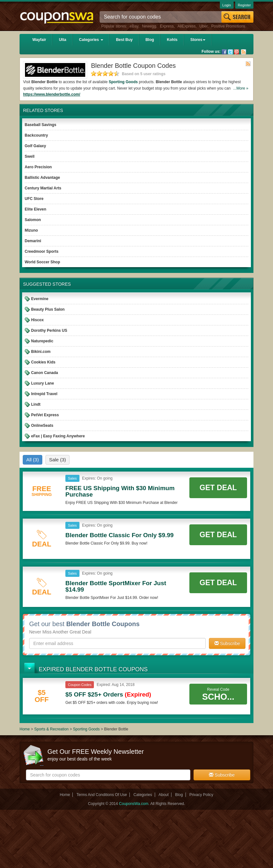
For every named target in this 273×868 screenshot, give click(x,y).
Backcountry (36, 135)
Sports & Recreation (51, 729)
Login (227, 5)
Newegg (149, 26)
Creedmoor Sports (41, 251)
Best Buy (124, 40)
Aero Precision (38, 167)
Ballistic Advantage (42, 178)
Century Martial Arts (43, 188)
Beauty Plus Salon (48, 309)
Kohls (172, 40)
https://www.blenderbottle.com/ (52, 94)
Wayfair (39, 40)
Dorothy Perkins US (49, 330)
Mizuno (31, 230)
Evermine (40, 299)
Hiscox (37, 320)
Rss (244, 52)
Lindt (36, 404)
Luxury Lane (42, 383)
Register (244, 5)
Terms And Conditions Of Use (102, 795)
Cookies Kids (43, 362)
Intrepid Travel (44, 394)
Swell (30, 156)
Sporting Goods (87, 729)
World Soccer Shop (42, 262)
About (164, 795)
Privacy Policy (201, 795)
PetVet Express (45, 415)
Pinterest (236, 52)
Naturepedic (42, 341)
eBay (134, 26)
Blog (150, 40)
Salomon (33, 220)
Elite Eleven (35, 209)
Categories (91, 40)
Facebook (224, 52)
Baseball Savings (41, 125)
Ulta (63, 40)
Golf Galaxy (35, 146)
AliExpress (187, 26)
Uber (203, 26)
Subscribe (227, 643)
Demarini (33, 241)
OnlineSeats (42, 426)
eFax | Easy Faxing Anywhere (58, 436)
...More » (241, 88)
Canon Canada (45, 373)
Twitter (230, 52)
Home (25, 729)
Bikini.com (41, 352)
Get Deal (218, 488)
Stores (198, 40)
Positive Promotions (228, 26)
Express (167, 26)
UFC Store (34, 199)
